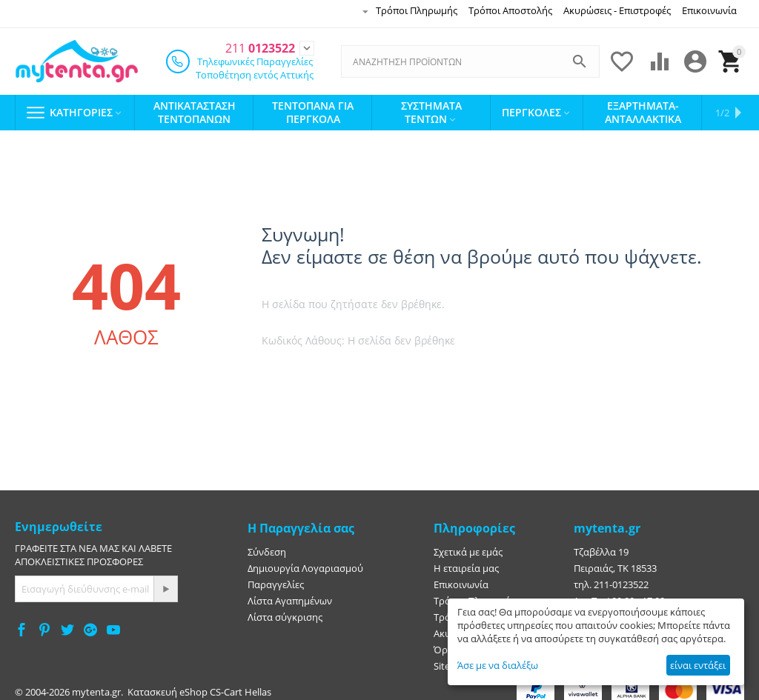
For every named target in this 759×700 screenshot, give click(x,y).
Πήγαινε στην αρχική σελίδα (325, 373)
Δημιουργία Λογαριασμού (305, 563)
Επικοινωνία (709, 10)
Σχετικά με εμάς (468, 547)
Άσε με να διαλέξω (498, 665)
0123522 (260, 43)
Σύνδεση (267, 547)
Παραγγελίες (276, 579)
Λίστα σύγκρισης (285, 612)
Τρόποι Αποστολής (510, 10)
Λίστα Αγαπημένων (290, 596)
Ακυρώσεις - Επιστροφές (617, 10)
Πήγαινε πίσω (433, 373)
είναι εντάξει (698, 665)
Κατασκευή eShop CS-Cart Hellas (199, 687)
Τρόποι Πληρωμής (417, 10)
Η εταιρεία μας (466, 563)
